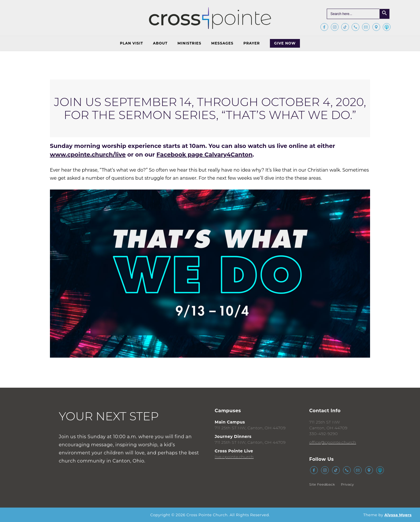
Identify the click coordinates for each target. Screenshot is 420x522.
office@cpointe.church (333, 442)
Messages (222, 43)
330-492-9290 (323, 434)
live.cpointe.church (234, 457)
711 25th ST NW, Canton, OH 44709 (250, 428)
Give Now (285, 43)
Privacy (347, 484)
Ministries (189, 43)
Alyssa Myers (398, 515)
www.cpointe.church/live (88, 155)
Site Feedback (322, 484)
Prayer (252, 43)
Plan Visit (132, 43)
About (160, 43)
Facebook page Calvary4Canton (205, 155)
